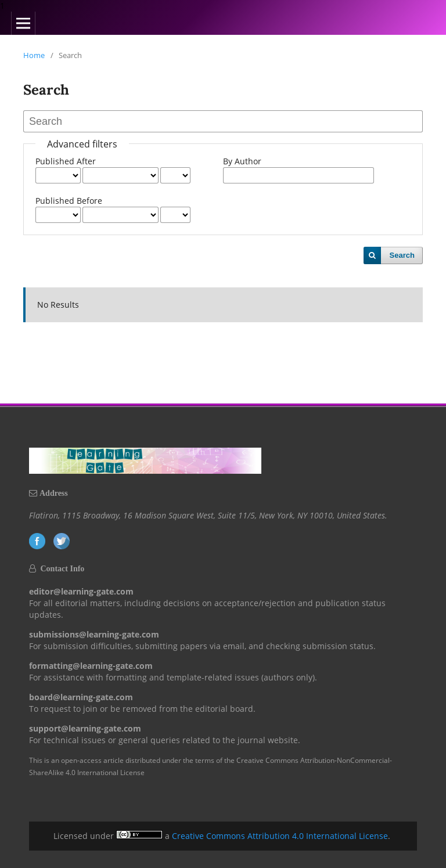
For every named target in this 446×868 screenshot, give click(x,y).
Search (402, 255)
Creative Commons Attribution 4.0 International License (280, 836)
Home (34, 55)
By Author (242, 161)
